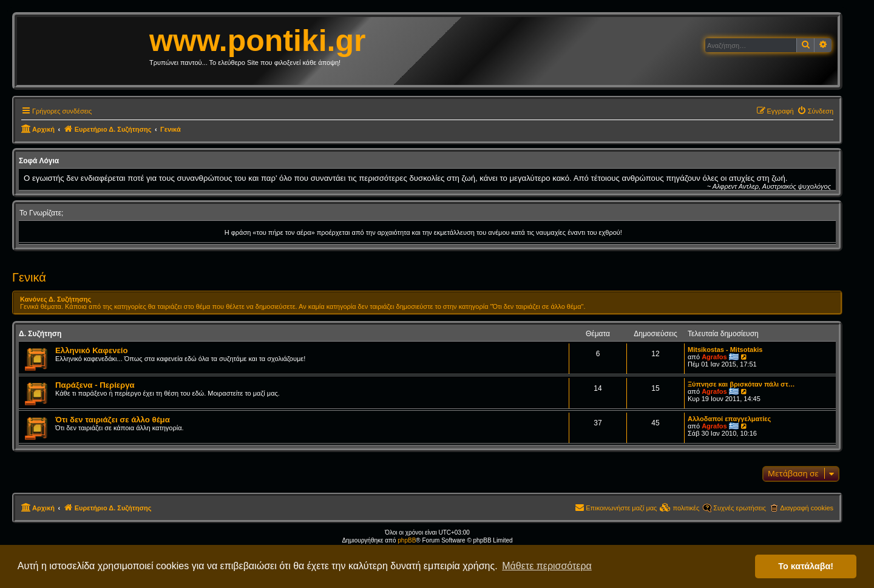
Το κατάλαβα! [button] (806, 566)
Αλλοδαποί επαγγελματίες (729, 419)
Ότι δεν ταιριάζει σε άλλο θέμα (113, 420)
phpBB (407, 540)
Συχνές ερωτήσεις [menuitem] (740, 508)
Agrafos (714, 357)
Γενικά (29, 277)
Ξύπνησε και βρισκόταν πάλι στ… (741, 384)
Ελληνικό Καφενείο (92, 350)
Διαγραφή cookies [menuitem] (807, 508)
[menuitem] (815, 111)
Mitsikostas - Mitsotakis (725, 350)
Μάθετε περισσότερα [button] (547, 566)
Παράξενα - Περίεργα (95, 385)
